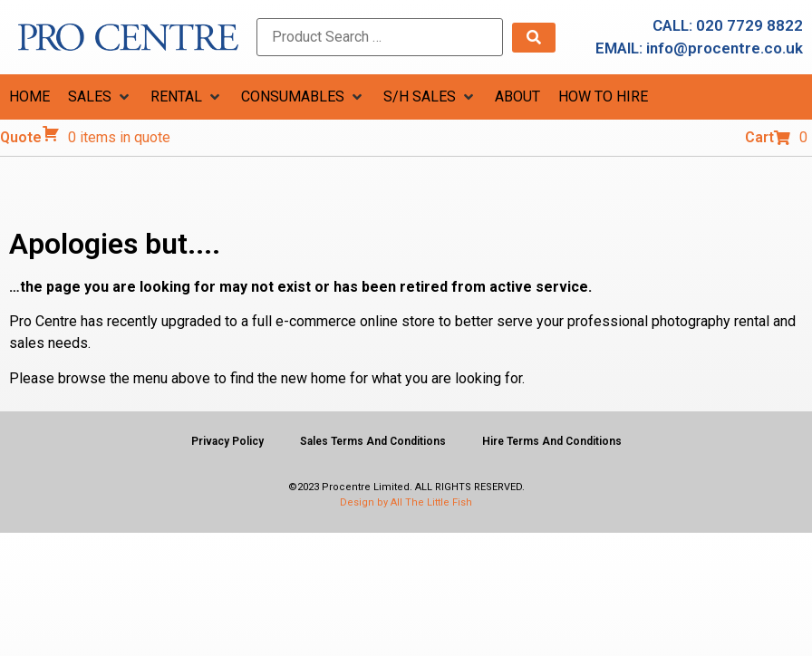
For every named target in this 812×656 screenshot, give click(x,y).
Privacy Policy (227, 441)
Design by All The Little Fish (406, 502)
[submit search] (534, 38)
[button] (100, 97)
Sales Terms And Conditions (373, 441)
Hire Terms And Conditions (552, 441)
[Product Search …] (380, 37)
